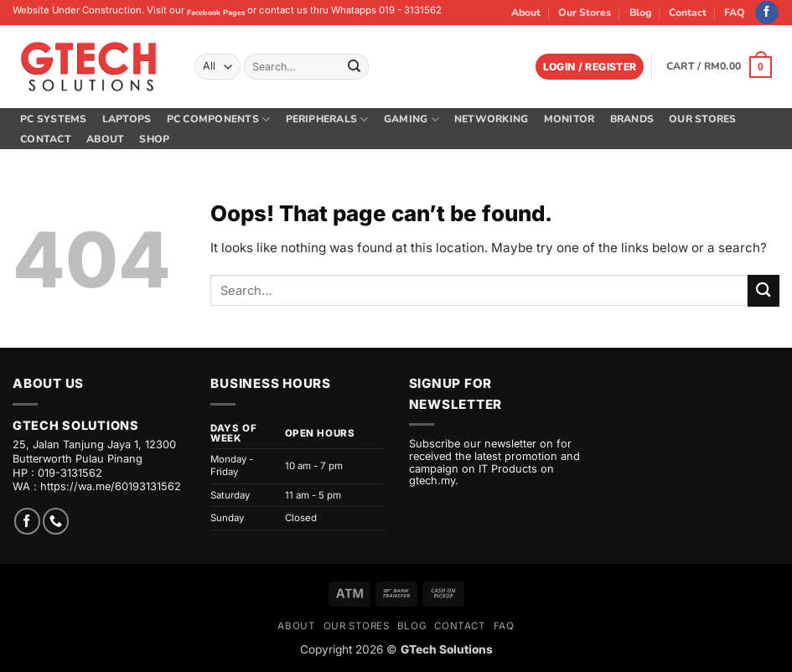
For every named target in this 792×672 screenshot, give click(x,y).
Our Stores (585, 13)
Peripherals (327, 119)
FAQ (735, 13)
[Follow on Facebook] (767, 13)
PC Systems (53, 119)
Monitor (569, 119)
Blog (640, 13)
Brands (632, 119)
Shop (154, 139)
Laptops (127, 119)
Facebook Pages (216, 13)
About (526, 13)
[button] (590, 67)
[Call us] (56, 521)
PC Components (219, 119)
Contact (688, 13)
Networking (491, 119)
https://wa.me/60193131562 (111, 486)
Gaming (412, 119)
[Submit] (354, 66)
